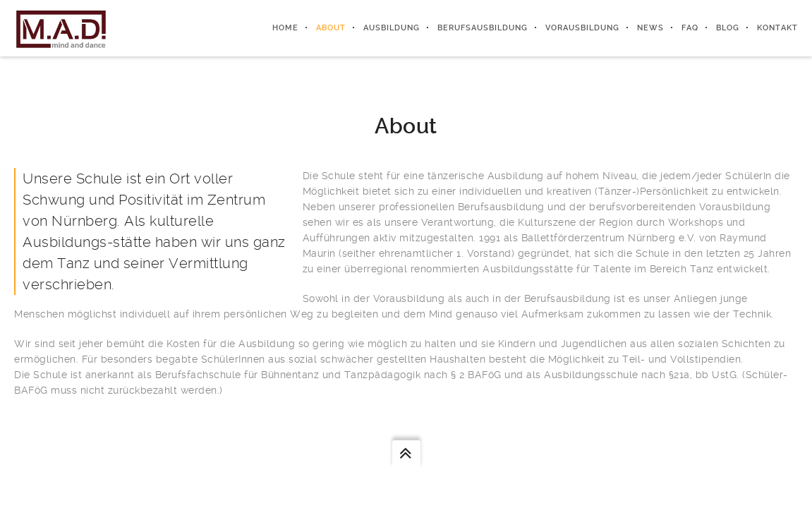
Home (285, 28)
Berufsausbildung (483, 28)
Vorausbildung (582, 28)
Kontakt (777, 28)
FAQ (690, 28)
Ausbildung (392, 28)
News (650, 28)
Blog (728, 28)
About (331, 28)
